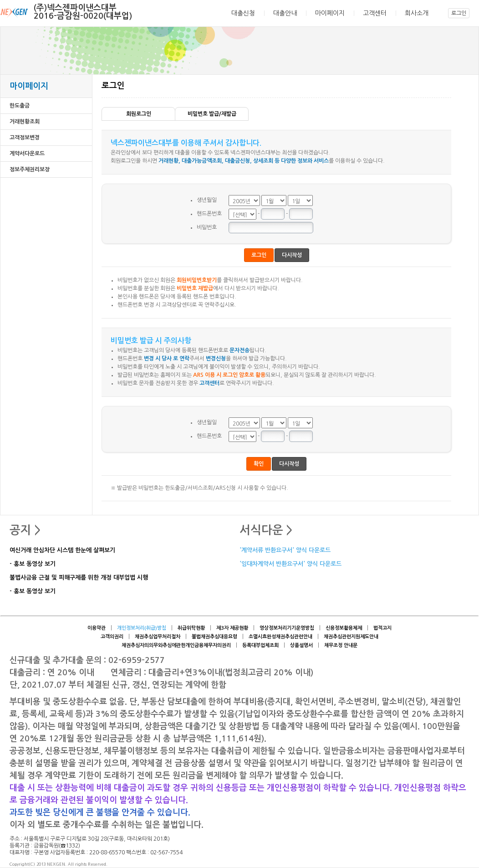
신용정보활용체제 (344, 628)
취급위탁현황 (191, 628)
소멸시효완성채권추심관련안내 (280, 637)
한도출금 (20, 106)
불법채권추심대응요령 (214, 637)
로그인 (459, 13)
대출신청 (243, 13)
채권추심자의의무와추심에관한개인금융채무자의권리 (176, 645)
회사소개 (417, 13)
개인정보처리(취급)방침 (142, 628)
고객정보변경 (25, 138)
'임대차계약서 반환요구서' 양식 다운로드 (290, 564)
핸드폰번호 (209, 214)
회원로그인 (139, 114)
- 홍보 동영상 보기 (33, 564)
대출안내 (285, 13)
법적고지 (382, 628)
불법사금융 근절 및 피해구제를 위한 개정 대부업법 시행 (79, 578)
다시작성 (292, 255)
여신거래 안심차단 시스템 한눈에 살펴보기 (62, 551)
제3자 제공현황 (232, 628)
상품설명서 (301, 645)
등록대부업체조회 (260, 645)
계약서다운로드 (27, 154)
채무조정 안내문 (341, 645)
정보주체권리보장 (30, 169)
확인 (259, 464)
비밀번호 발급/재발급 (212, 114)
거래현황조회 (25, 122)
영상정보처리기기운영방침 (287, 628)
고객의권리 (112, 637)
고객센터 (375, 13)
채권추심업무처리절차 (158, 637)
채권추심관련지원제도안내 (351, 637)
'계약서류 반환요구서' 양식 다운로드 (285, 551)
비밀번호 (207, 227)
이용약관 (97, 628)
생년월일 (207, 200)
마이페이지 (330, 13)
